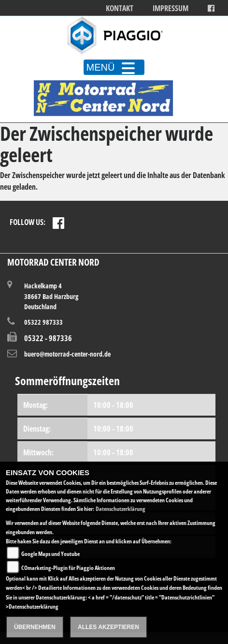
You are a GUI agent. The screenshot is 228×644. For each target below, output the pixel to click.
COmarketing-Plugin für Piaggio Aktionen (68, 568)
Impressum (171, 8)
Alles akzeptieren (108, 627)
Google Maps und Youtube (50, 554)
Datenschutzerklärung (121, 509)
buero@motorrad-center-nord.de (67, 354)
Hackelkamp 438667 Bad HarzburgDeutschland (51, 296)
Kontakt (120, 8)
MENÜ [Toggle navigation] (114, 67)
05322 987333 (43, 322)
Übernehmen (35, 627)
